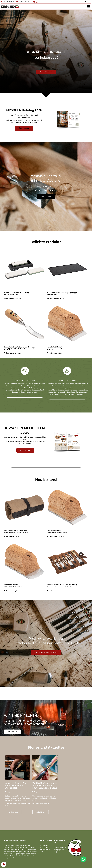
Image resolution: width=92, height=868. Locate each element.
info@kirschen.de (23, 2)
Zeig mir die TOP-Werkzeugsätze (46, 653)
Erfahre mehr (12, 732)
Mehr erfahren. (46, 196)
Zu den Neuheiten (46, 72)
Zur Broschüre (25, 450)
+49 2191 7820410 (8, 2)
